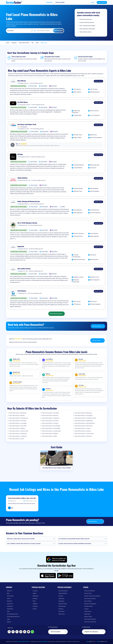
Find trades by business (13, 617)
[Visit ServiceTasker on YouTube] (29, 632)
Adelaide (35, 604)
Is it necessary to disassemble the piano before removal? (74, 539)
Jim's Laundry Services (24, 269)
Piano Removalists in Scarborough (51, 431)
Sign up (9, 622)
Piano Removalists (24, 43)
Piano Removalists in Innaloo (83, 428)
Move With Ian (22, 81)
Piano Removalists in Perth (17, 439)
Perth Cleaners (22, 291)
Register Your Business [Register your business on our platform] (94, 632)
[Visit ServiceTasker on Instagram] (21, 632)
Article (9, 599)
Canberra (35, 606)
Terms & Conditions (90, 591)
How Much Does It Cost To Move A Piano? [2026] (57, 468)
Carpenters (61, 601)
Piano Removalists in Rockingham (51, 428)
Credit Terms (88, 611)
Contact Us (10, 604)
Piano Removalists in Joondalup (18, 423)
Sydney (35, 593)
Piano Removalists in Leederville (18, 436)
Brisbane (35, 599)
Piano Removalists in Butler (49, 436)
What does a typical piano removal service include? (21, 539)
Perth (37, 43)
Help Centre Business (90, 619)
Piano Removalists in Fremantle (18, 421)
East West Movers (23, 102)
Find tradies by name (12, 614)
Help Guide (87, 614)
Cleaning (61, 609)
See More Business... (57, 314)
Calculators (10, 609)
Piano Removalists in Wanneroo (83, 436)
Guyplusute (21, 246)
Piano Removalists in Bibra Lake (19, 498)
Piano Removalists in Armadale (50, 413)
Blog (8, 593)
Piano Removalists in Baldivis (17, 428)
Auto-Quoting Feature (90, 599)
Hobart (35, 609)
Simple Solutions (22, 178)
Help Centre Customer (90, 622)
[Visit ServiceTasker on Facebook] (9, 632)
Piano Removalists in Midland (50, 434)
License (86, 609)
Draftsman (61, 599)
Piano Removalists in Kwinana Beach (85, 423)
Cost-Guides (10, 596)
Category (14, 43)
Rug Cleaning (62, 606)
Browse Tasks (88, 617)
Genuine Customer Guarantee (92, 596)
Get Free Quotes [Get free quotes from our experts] (58, 632)
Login (92, 2)
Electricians (62, 614)
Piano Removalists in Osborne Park (19, 431)
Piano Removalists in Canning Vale (19, 418)
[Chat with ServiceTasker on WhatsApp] (32, 632)
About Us (9, 591)
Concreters (61, 611)
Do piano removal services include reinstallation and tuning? (75, 544)
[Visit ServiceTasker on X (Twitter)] (17, 632)
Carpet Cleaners (63, 604)
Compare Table (88, 606)
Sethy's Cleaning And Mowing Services (29, 201)
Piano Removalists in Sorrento (50, 423)
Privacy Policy (88, 593)
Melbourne (36, 596)
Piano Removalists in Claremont (51, 418)
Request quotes (98, 81)
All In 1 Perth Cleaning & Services (27, 223)
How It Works (88, 601)
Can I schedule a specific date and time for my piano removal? (24, 544)
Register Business (102, 2)
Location (35, 591)
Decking (61, 596)
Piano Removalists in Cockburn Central (85, 418)
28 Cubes (20, 154)
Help (8, 611)
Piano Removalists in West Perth (84, 426)
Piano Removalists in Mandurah (18, 413)
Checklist (9, 601)
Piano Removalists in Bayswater (83, 413)
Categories (10, 606)
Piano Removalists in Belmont (50, 416)
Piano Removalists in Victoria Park (84, 434)
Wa (33, 43)
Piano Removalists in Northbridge (51, 426)
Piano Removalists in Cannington (84, 416)
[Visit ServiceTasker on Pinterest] (13, 632)
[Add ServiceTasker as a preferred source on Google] (57, 559)
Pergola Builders (63, 593)
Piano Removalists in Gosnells (50, 421)
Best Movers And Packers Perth (27, 124)
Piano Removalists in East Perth (18, 426)
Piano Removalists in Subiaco (83, 431)
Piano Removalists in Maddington (84, 421)
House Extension (63, 591)
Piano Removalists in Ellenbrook (18, 434)
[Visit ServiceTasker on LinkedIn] (25, 632)
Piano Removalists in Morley (17, 416)
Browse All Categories (90, 604)
